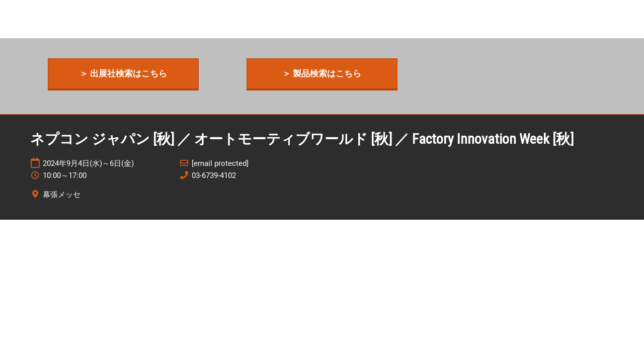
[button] (123, 74)
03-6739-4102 (214, 175)
